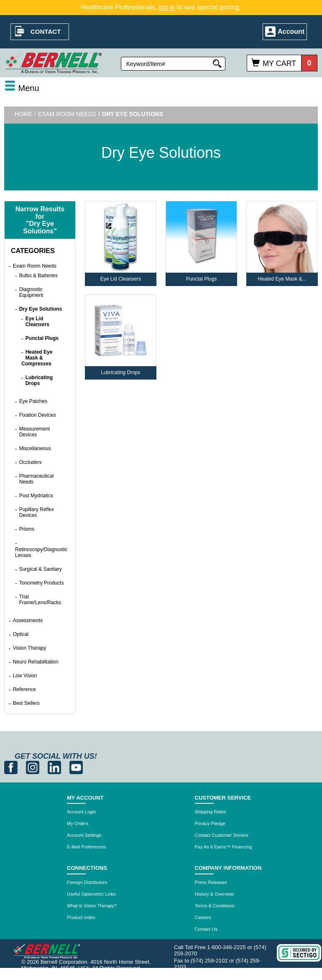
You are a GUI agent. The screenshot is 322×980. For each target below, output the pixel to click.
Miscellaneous (35, 448)
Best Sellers (26, 703)
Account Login (82, 812)
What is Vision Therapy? (92, 906)
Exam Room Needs (67, 114)
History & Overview (215, 894)
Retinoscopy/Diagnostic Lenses (41, 552)
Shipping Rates (211, 812)
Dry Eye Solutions (41, 309)
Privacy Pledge (210, 823)
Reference (24, 689)
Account (291, 32)
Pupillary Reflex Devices (37, 512)
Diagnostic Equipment (31, 292)
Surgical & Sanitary (41, 569)
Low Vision (25, 676)
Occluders (31, 462)
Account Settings (84, 835)
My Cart (279, 63)
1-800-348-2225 (226, 947)
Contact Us (206, 929)
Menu (22, 88)
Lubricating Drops (39, 380)
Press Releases (211, 882)
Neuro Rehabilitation (36, 662)
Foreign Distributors (87, 882)
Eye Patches (33, 401)
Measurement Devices (34, 432)
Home (23, 114)
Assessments (28, 620)
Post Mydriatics (36, 496)
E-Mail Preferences (87, 847)
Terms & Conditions (215, 906)
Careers (203, 917)
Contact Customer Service (222, 835)
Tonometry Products (42, 583)
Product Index (81, 917)
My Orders (78, 823)
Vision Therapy (30, 648)
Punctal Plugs (42, 338)
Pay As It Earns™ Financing (224, 847)
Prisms (27, 529)
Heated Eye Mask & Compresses (37, 358)
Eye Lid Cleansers (37, 322)
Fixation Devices (38, 415)
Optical (21, 634)
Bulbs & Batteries (38, 276)
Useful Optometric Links (91, 894)
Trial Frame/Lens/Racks (40, 600)
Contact (46, 32)
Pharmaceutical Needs (37, 479)
